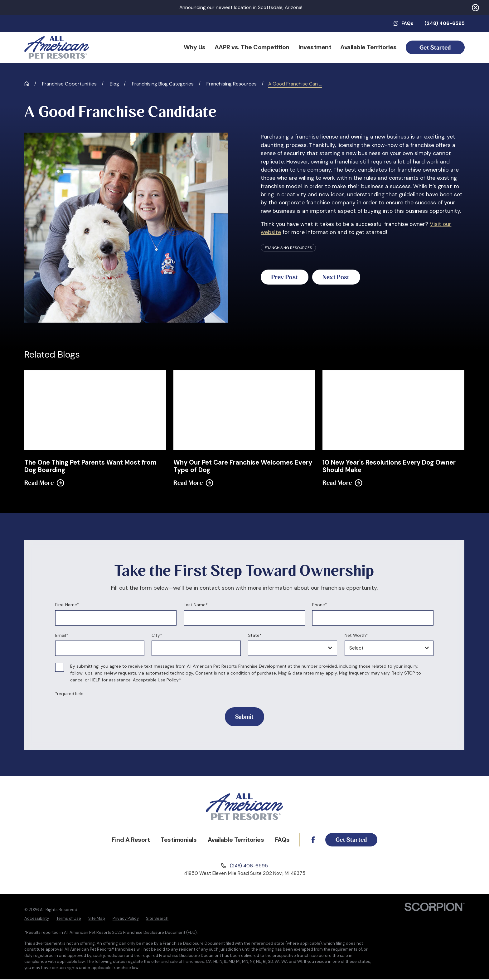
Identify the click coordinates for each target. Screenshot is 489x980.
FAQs (404, 23)
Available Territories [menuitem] (368, 47)
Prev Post (288, 277)
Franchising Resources (288, 248)
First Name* (67, 605)
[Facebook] (310, 840)
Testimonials (175, 840)
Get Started (435, 48)
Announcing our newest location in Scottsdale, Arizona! (241, 8)
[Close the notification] (475, 8)
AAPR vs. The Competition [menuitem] (252, 47)
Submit (244, 717)
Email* (62, 635)
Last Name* (196, 605)
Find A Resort (127, 840)
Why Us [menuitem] (195, 47)
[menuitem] (37, 919)
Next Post (346, 277)
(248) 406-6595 (445, 23)
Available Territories (232, 840)
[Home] (57, 47)
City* (157, 635)
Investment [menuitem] (315, 47)
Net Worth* (356, 635)
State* (255, 635)
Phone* (320, 605)
